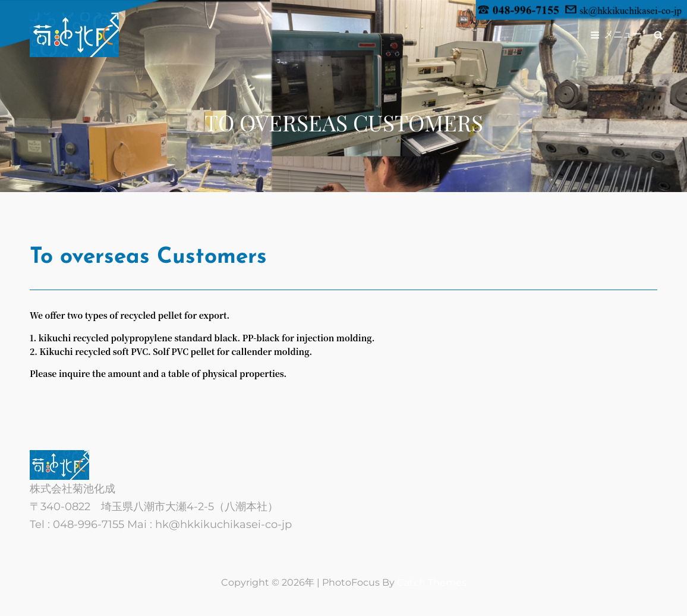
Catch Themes (432, 582)
